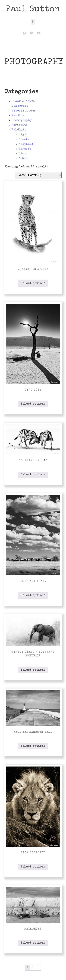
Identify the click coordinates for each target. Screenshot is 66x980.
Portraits (20, 125)
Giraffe (25, 149)
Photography (22, 120)
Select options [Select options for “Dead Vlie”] (33, 404)
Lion (22, 154)
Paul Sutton (33, 9)
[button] (33, 22)
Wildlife (19, 130)
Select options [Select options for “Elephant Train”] (33, 595)
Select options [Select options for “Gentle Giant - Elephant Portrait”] (33, 670)
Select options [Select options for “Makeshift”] (33, 943)
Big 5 (23, 135)
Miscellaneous (24, 111)
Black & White (23, 101)
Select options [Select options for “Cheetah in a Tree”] (33, 283)
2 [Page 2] (32, 968)
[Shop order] (38, 175)
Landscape (20, 106)
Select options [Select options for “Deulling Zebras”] (33, 475)
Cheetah (25, 140)
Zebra (23, 158)
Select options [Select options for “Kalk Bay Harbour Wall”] (33, 746)
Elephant (26, 144)
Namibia (18, 116)
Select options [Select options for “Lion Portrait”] (33, 867)
